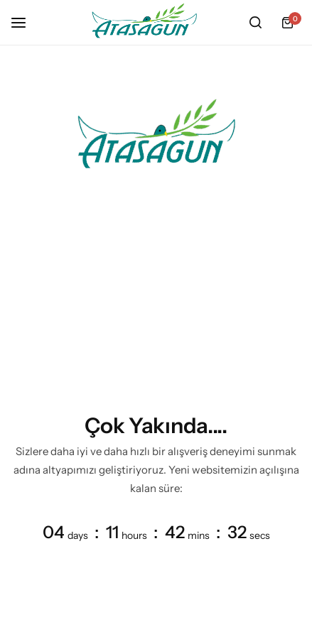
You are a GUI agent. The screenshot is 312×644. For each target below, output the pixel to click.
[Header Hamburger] (26, 22)
